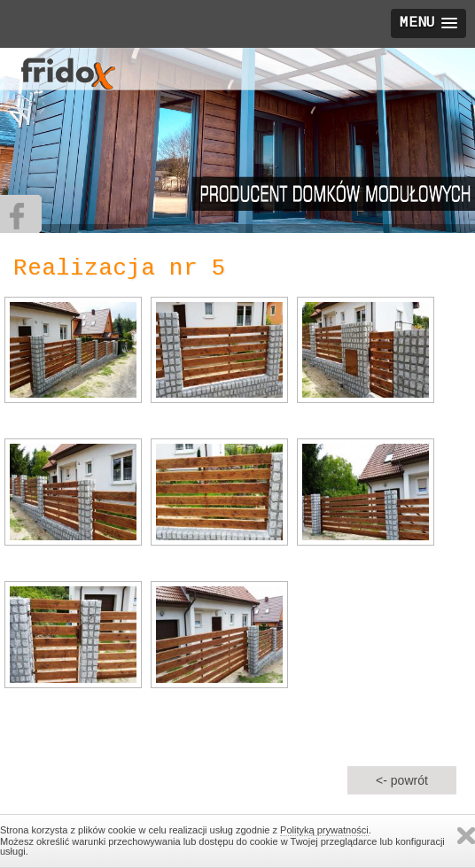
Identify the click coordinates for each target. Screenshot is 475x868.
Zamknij (466, 836)
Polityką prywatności (324, 830)
